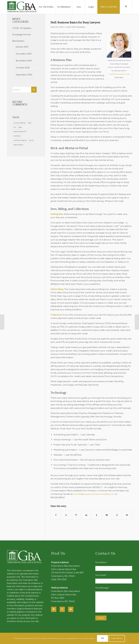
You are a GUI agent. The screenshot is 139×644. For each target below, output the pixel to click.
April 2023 (72, 27)
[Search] (126, 7)
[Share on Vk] (107, 515)
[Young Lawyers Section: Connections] (137, 322)
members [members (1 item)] (17, 136)
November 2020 (24, 61)
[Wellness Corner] (2, 322)
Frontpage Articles (22, 35)
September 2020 (24, 75)
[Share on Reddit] (117, 515)
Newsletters (18, 41)
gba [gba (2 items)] (20, 127)
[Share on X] (66, 515)
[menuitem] (30, 7)
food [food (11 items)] (30, 123)
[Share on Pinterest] (76, 515)
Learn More (117, 638)
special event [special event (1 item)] (18, 145)
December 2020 (24, 54)
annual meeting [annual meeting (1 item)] (20, 123)
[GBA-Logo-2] (22, 7)
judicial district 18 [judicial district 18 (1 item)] (20, 131)
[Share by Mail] (127, 515)
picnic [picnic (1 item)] (31, 140)
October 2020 (23, 68)
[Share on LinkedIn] (86, 515)
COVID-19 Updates (22, 28)
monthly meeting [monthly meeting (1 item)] (20, 140)
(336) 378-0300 (59, 579)
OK (102, 638)
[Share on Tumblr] (96, 515)
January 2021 (22, 47)
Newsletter (81, 27)
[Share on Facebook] (56, 515)
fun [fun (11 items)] (15, 127)
